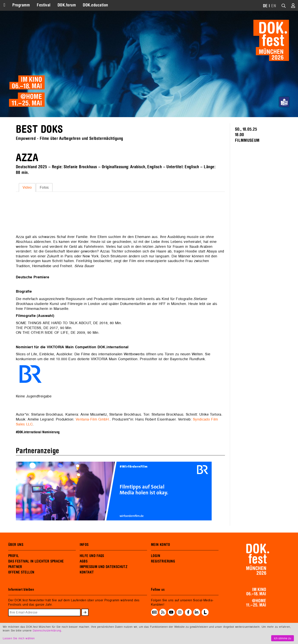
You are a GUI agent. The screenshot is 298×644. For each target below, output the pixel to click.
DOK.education (95, 5)
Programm (21, 5)
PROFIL (14, 556)
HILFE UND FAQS (92, 556)
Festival (44, 5)
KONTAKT (87, 572)
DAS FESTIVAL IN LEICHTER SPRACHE (36, 561)
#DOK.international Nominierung (38, 432)
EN (274, 6)
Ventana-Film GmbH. (93, 419)
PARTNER (15, 567)
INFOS (84, 545)
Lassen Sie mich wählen (19, 638)
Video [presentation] (27, 187)
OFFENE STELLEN (21, 572)
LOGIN (156, 556)
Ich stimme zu (283, 638)
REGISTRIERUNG (163, 561)
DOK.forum (67, 5)
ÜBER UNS (16, 545)
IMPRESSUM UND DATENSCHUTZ (104, 567)
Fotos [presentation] (44, 187)
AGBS (84, 561)
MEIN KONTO (161, 545)
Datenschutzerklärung (47, 630)
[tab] (27, 187)
